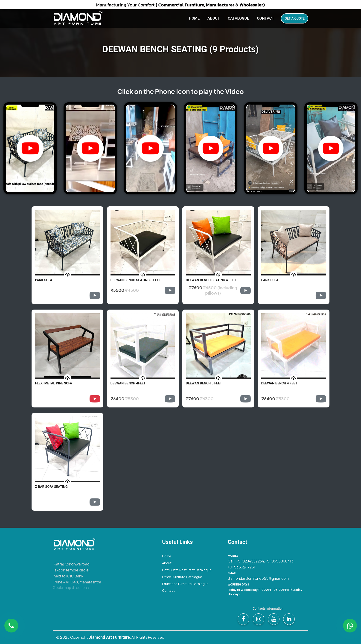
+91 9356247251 (242, 567)
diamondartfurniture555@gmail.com (258, 578)
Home (194, 18)
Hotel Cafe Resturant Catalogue (187, 570)
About (214, 18)
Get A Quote (295, 18)
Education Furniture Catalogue (185, 584)
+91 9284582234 (250, 561)
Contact (266, 18)
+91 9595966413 (279, 561)
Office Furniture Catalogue (182, 577)
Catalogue (238, 18)
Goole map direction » (71, 588)
